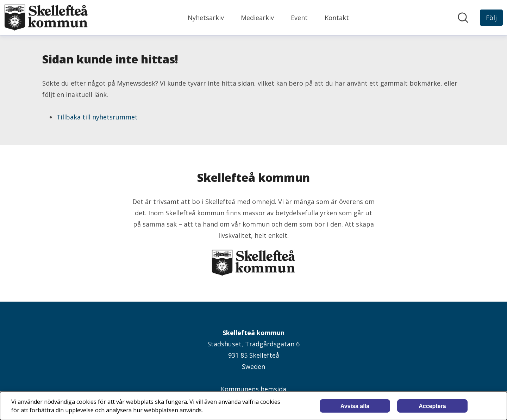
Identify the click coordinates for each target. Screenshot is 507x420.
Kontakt (337, 18)
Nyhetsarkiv (206, 18)
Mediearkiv (257, 18)
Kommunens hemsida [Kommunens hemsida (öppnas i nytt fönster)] (254, 389)
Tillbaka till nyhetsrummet (97, 117)
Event (299, 18)
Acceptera (432, 406)
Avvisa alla (355, 406)
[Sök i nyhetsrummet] (463, 18)
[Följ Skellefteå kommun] (491, 18)
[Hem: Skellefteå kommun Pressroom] (46, 18)
